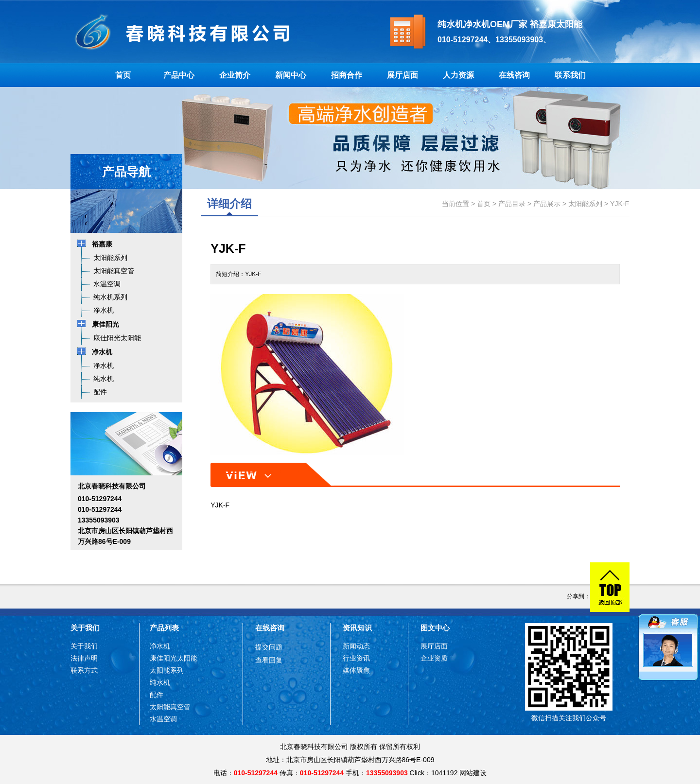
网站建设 (473, 773)
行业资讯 (356, 658)
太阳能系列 (585, 204)
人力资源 (458, 75)
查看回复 (269, 660)
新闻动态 (356, 646)
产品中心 (179, 75)
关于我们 (85, 628)
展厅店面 (402, 75)
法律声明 (84, 658)
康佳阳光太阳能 (174, 658)
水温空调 (163, 719)
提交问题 (269, 647)
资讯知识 (357, 628)
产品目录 (512, 204)
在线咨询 (514, 75)
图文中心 (435, 628)
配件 (157, 695)
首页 (123, 75)
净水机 (160, 646)
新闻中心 (291, 75)
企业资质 (434, 658)
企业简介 (235, 75)
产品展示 (547, 204)
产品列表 (164, 628)
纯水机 (160, 682)
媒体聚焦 (356, 670)
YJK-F (620, 204)
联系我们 (570, 75)
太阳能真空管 (170, 707)
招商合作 (347, 75)
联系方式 (84, 670)
